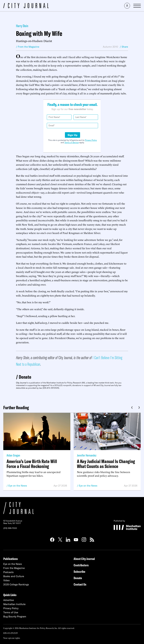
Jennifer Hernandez (87, 455)
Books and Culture (14, 576)
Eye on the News (18, 486)
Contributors (81, 565)
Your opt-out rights (12, 638)
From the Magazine (14, 568)
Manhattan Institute (14, 604)
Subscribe (79, 572)
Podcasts (8, 572)
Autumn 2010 (110, 47)
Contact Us (80, 584)
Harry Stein (22, 26)
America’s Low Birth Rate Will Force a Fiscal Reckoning (32, 464)
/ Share (124, 47)
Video (6, 580)
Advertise (9, 600)
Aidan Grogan (13, 455)
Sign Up (72, 135)
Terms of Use (11, 612)
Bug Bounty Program (15, 616)
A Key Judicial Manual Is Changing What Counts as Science (106, 464)
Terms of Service (72, 142)
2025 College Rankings (16, 584)
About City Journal (84, 559)
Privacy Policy (91, 140)
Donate (25, 377)
